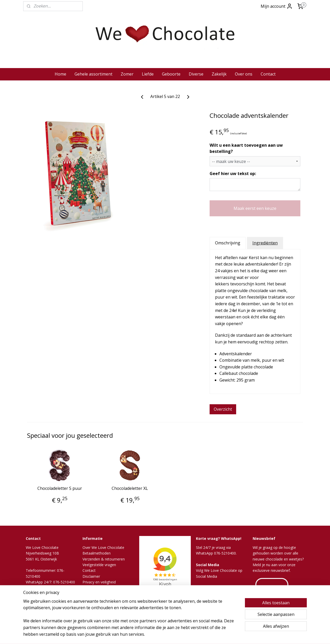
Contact (268, 74)
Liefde (148, 74)
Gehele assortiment (93, 74)
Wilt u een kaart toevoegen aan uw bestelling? (246, 148)
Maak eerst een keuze (255, 208)
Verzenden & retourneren (104, 559)
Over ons (244, 74)
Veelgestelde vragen (99, 565)
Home (60, 74)
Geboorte (171, 74)
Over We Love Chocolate (103, 547)
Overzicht (223, 409)
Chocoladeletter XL (130, 488)
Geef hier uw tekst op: (233, 174)
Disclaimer (91, 576)
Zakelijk (219, 74)
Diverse (196, 74)
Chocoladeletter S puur (60, 488)
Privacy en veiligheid (99, 582)
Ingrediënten (265, 243)
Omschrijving (228, 243)
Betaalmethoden (97, 553)
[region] (131, 621)
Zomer (127, 74)
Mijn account (277, 6)
